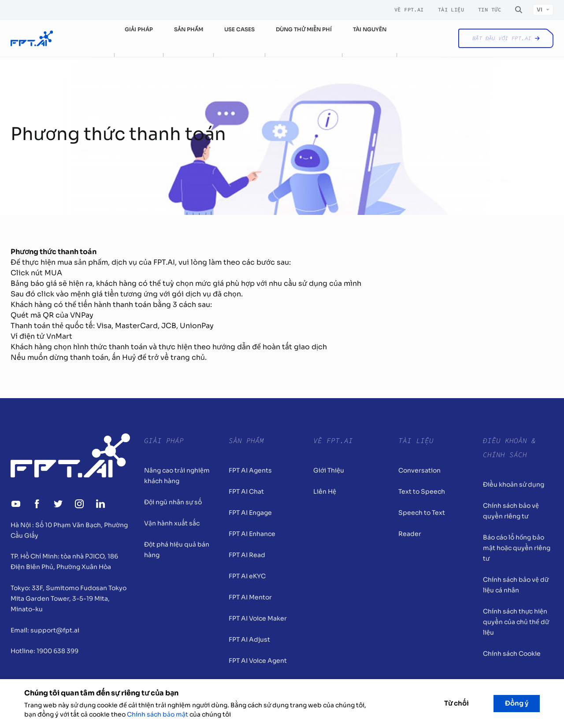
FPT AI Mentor (250, 597)
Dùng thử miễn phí (304, 29)
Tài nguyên (370, 29)
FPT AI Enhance (252, 534)
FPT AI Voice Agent (258, 661)
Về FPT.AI (409, 10)
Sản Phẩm (246, 440)
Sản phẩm (189, 29)
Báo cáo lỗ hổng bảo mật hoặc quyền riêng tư (517, 548)
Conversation (419, 470)
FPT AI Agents (250, 470)
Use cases (239, 29)
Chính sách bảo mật (158, 714)
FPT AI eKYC (247, 576)
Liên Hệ (325, 491)
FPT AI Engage (250, 513)
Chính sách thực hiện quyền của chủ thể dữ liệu (516, 622)
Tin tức (490, 10)
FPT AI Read (247, 555)
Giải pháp (139, 29)
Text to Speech (422, 491)
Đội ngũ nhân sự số (173, 502)
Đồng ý (517, 703)
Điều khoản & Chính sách (509, 447)
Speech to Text (422, 513)
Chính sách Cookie (512, 654)
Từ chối (456, 703)
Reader (410, 534)
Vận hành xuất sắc (172, 523)
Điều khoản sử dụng (514, 484)
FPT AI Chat (246, 491)
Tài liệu (451, 10)
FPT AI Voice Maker (258, 618)
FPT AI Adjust (249, 639)
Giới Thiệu (329, 470)
